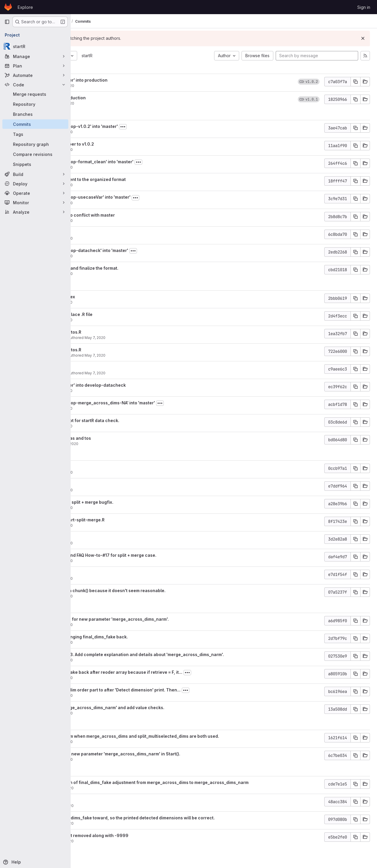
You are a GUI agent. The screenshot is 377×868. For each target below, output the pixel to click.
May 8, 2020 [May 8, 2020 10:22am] (124, 167)
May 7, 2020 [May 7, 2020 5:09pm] (157, 338)
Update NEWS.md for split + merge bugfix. (132, 502)
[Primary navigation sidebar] (7, 22)
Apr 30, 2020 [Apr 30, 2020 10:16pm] (124, 788)
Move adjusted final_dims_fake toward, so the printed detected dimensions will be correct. (183, 818)
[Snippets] (35, 164)
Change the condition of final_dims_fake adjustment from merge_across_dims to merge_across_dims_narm (200, 782)
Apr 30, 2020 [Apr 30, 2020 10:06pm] (124, 823)
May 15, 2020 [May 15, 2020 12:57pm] (125, 103)
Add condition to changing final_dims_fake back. (140, 637)
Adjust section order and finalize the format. (135, 268)
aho (93, 86)
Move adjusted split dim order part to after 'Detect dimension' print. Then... (166, 690)
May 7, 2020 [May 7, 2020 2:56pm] (130, 444)
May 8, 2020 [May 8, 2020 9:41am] (124, 274)
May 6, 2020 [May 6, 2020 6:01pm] (124, 490)
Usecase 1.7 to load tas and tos (121, 438)
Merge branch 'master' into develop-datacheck (139, 385)
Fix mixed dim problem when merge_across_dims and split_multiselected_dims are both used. (185, 736)
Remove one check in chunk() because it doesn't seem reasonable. (158, 591)
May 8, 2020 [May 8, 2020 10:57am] (124, 132)
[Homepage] (8, 7)
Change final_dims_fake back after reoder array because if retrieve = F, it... (167, 672)
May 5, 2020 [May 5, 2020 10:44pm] (124, 625)
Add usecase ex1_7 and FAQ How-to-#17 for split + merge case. (154, 555)
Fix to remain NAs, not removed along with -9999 (140, 835)
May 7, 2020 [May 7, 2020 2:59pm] (124, 426)
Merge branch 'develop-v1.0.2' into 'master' (135, 126)
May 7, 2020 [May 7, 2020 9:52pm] (124, 302)
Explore (25, 7)
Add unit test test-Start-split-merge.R (128, 520)
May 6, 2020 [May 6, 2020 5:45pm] (124, 508)
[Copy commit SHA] (355, 82)
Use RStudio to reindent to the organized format (139, 179)
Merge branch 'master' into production (129, 80)
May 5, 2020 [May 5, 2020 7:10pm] (124, 642)
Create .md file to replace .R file (122, 314)
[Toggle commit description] (185, 127)
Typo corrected (106, 467)
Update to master (107, 233)
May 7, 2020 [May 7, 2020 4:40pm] (124, 391)
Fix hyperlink (103, 537)
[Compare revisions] (35, 154)
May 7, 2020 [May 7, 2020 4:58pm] (157, 373)
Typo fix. (98, 573)
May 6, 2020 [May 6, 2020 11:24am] (124, 596)
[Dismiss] (363, 38)
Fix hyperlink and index (113, 297)
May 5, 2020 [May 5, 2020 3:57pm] (124, 713)
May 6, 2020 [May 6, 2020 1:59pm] (124, 561)
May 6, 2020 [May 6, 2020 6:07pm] (124, 472)
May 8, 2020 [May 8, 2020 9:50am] (124, 221)
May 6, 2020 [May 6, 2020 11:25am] (124, 578)
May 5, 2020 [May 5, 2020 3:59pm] (124, 695)
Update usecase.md (110, 367)
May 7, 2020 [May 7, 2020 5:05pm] (157, 355)
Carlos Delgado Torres (109, 338)
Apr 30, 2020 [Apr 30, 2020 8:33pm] (124, 841)
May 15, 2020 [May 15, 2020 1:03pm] (125, 86)
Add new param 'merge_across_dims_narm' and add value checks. (158, 708)
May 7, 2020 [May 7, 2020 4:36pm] (124, 408)
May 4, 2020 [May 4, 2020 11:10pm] (124, 742)
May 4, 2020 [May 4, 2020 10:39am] (124, 759)
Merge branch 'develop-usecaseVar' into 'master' (141, 197)
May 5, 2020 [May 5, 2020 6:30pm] (124, 678)
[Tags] (35, 134)
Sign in (364, 7)
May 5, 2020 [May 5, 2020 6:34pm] (124, 660)
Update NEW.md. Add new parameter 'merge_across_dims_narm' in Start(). (166, 754)
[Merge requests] (35, 94)
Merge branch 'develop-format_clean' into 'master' (142, 162)
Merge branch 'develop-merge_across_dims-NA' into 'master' (153, 403)
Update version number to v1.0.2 (123, 144)
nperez (96, 444)
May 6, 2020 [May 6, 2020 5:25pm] (124, 525)
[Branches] (35, 114)
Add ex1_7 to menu (108, 484)
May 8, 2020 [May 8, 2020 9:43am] (124, 256)
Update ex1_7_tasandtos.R (116, 332)
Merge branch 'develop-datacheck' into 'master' (140, 250)
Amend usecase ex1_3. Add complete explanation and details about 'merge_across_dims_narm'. (188, 654)
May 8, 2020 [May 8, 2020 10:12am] (124, 185)
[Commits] (35, 124)
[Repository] (35, 104)
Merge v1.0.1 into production (119, 98)
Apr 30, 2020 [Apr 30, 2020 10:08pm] (124, 806)
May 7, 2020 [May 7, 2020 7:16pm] (124, 320)
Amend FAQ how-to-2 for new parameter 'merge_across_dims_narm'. (160, 619)
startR (149, 56)
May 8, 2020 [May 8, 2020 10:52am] (124, 150)
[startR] (35, 46)
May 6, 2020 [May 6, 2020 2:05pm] (124, 543)
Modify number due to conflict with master (133, 215)
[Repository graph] (35, 144)
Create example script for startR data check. (135, 420)
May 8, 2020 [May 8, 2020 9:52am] (124, 203)
